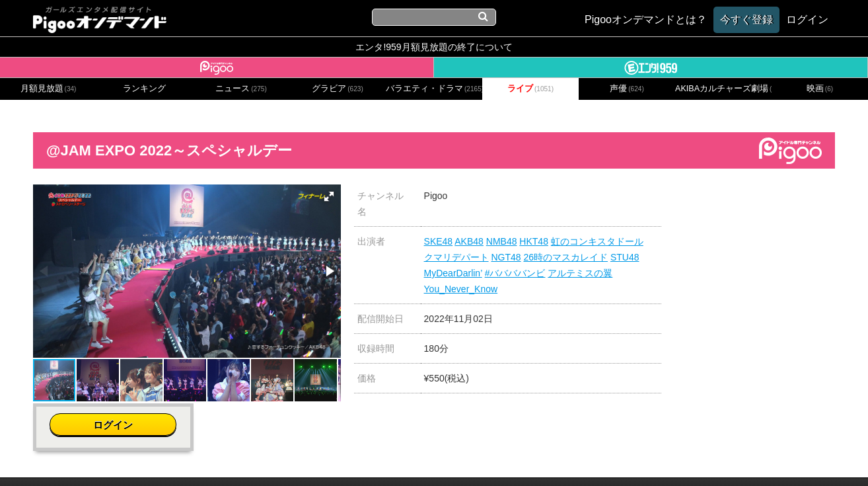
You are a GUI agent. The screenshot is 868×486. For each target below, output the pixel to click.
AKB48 (469, 241)
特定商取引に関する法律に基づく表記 (512, 458)
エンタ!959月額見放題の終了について (434, 47)
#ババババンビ (515, 273)
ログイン (755, 203)
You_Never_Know (461, 289)
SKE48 (439, 241)
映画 (820, 89)
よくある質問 (633, 458)
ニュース (241, 89)
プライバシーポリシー (370, 458)
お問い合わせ (282, 458)
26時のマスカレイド (565, 257)
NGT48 (506, 257)
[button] (329, 196)
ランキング (144, 89)
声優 (627, 89)
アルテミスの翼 (580, 273)
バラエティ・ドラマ (434, 89)
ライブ (530, 89)
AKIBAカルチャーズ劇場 (723, 89)
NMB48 (502, 241)
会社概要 (225, 458)
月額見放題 (49, 89)
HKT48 (534, 241)
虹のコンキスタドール (597, 241)
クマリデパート (456, 257)
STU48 (625, 257)
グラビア (338, 89)
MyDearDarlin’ (453, 273)
